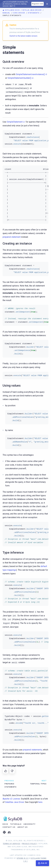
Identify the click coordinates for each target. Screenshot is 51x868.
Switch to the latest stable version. (24, 36)
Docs (5, 824)
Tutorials (16, 824)
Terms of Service (11, 844)
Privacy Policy (29, 844)
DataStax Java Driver (15, 802)
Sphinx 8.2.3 (23, 858)
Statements (34, 13)
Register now (37, 4)
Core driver (19, 13)
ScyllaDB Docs (11, 10)
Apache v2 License (11, 799)
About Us (23, 827)
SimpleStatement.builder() (19, 78)
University (30, 824)
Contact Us (9, 827)
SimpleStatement (15, 122)
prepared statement (12, 237)
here (40, 802)
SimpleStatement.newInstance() (30, 74)
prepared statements (32, 750)
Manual (7, 13)
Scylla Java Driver (32, 10)
